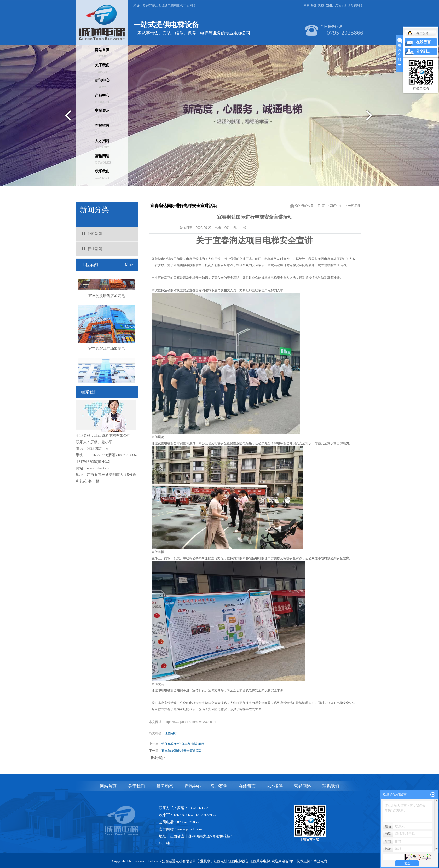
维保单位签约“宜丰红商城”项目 (183, 744)
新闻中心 (102, 83)
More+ (130, 265)
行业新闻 (95, 249)
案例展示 (102, 114)
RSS (321, 5)
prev (67, 117)
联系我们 (102, 174)
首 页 (321, 206)
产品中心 (102, 99)
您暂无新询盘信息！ (349, 5)
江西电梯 (171, 733)
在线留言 (102, 129)
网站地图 (310, 5)
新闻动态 (165, 786)
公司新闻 (95, 234)
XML (329, 5)
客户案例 (219, 786)
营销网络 (102, 159)
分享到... (423, 51)
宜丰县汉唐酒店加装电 (107, 297)
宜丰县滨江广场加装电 (107, 350)
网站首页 (102, 53)
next (372, 117)
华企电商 (320, 861)
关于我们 (102, 68)
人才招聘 (102, 144)
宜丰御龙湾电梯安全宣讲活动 (182, 751)
